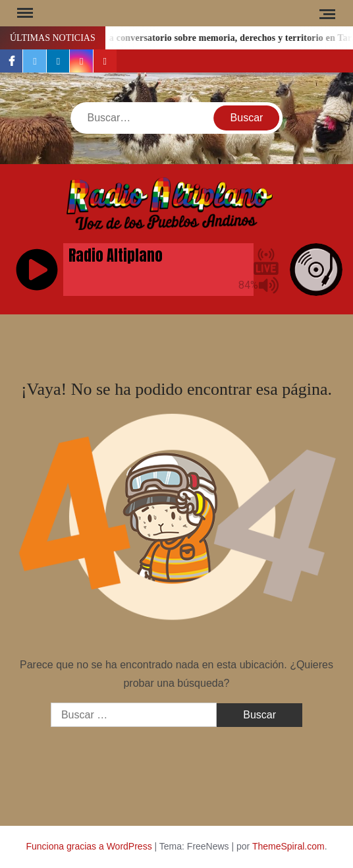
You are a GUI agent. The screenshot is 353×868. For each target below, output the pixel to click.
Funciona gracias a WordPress (89, 846)
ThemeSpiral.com (288, 846)
